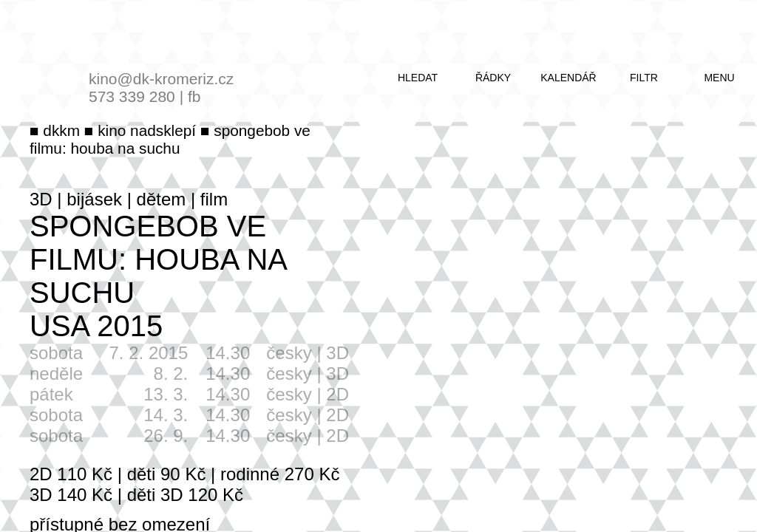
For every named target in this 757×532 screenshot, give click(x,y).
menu (719, 78)
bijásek (94, 199)
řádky (493, 78)
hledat (418, 78)
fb (194, 96)
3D (41, 199)
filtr (644, 78)
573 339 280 (132, 96)
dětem (162, 199)
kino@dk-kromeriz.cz (161, 79)
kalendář (568, 78)
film (214, 199)
